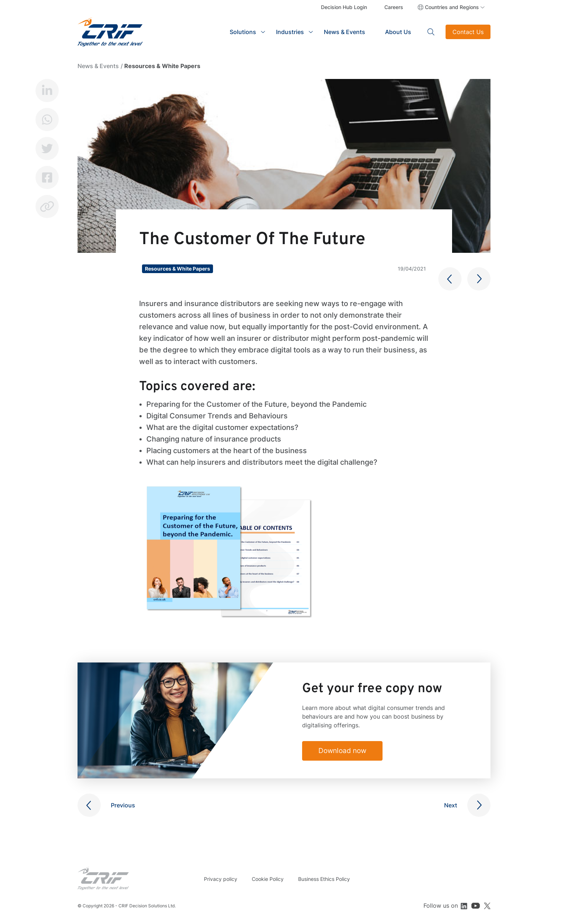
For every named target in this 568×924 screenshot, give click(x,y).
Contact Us (468, 32)
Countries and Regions (452, 7)
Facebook (47, 177)
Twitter (47, 149)
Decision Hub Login (344, 7)
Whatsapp (47, 120)
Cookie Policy (268, 879)
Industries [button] (290, 32)
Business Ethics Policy (324, 879)
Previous (123, 805)
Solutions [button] (243, 32)
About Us (398, 32)
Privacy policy (221, 879)
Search (431, 32)
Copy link (47, 206)
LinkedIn (47, 91)
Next (451, 805)
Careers (394, 7)
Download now (345, 751)
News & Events (344, 32)
